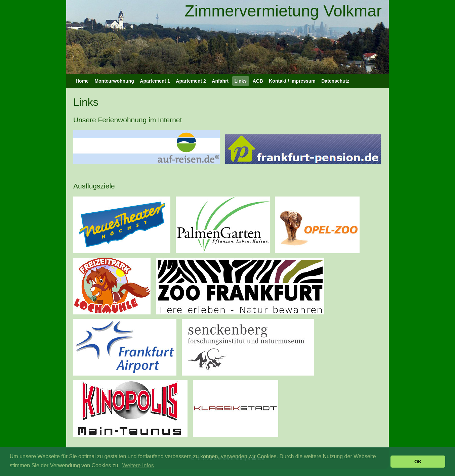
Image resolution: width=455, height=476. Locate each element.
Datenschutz (335, 81)
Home (82, 81)
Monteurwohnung (114, 81)
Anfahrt (220, 81)
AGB (258, 81)
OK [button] (418, 462)
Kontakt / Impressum (292, 81)
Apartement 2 (191, 81)
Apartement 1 (155, 81)
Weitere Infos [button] (138, 465)
